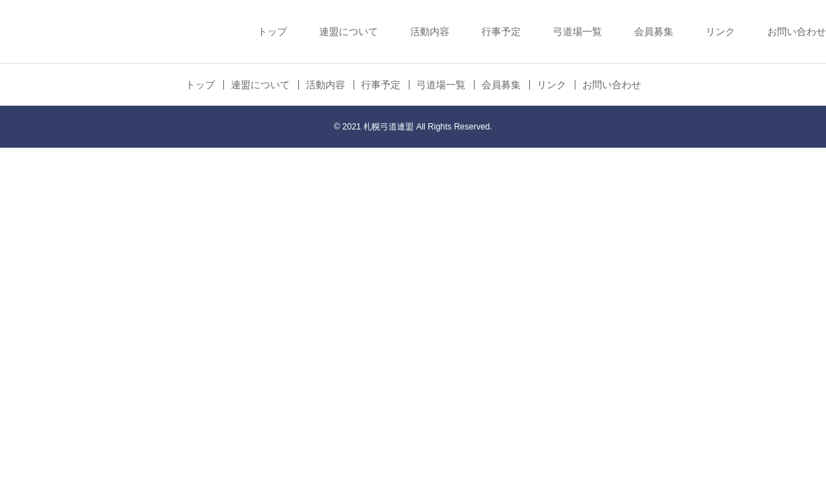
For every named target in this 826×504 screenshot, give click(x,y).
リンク (720, 31)
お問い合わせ (797, 31)
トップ (272, 31)
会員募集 (654, 31)
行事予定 (501, 31)
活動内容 (430, 31)
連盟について (349, 31)
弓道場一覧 (577, 31)
